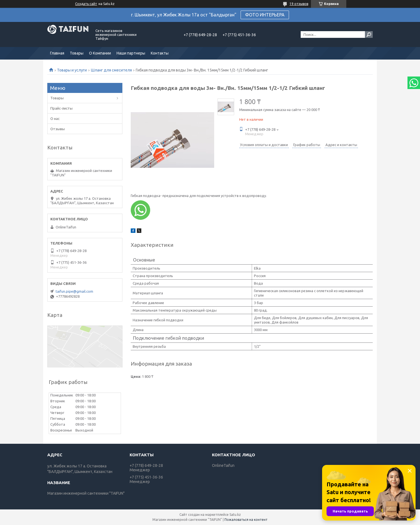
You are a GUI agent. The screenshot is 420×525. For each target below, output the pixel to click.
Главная (57, 53)
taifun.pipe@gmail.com (74, 291)
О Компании (100, 53)
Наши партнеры (131, 53)
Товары (77, 53)
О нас (55, 119)
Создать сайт (86, 4)
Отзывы (58, 129)
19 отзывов (299, 4)
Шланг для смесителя (111, 70)
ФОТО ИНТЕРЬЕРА (265, 15)
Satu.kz (235, 515)
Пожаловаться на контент (246, 520)
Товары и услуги (72, 70)
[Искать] (369, 34)
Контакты (160, 53)
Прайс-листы (61, 108)
